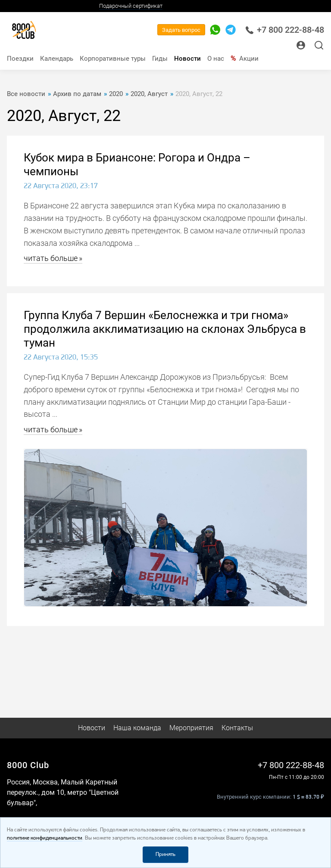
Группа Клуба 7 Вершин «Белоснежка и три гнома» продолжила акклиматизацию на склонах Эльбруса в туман (165, 329)
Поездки (20, 59)
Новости (187, 59)
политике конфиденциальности (45, 838)
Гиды (160, 59)
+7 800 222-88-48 (285, 30)
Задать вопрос (181, 30)
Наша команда (137, 728)
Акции (249, 59)
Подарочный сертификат (131, 6)
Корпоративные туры (113, 59)
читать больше (51, 258)
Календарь (57, 59)
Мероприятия (191, 728)
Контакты (237, 728)
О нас (216, 59)
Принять (165, 854)
